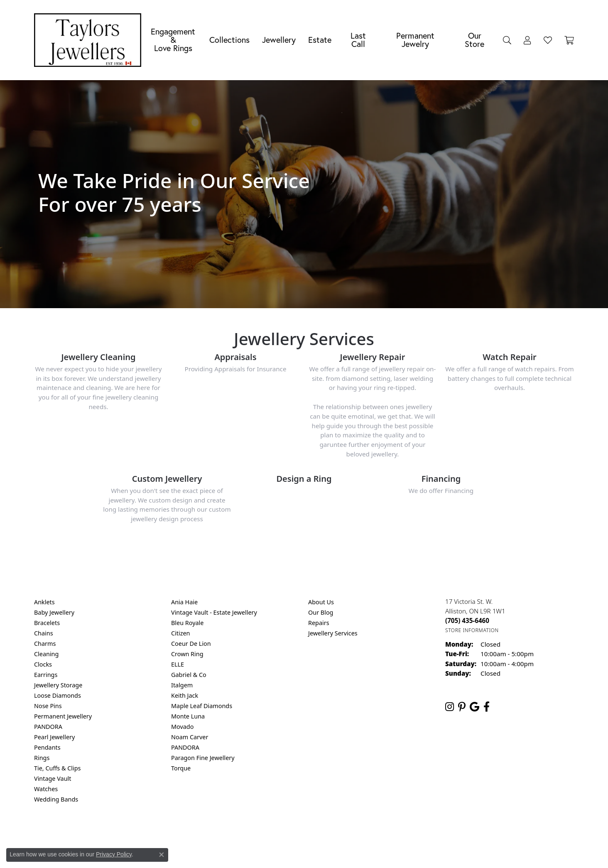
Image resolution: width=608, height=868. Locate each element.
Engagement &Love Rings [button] (173, 40)
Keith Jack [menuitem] (185, 695)
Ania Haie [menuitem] (184, 602)
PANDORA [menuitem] (48, 727)
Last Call (358, 40)
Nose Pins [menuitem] (48, 706)
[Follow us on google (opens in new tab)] (474, 707)
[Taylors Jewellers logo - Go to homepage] (90, 40)
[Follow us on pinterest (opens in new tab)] (462, 707)
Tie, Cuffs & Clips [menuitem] (58, 768)
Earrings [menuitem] (46, 675)
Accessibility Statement (374, 833)
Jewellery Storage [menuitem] (58, 685)
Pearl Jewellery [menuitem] (54, 737)
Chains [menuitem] (44, 633)
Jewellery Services (333, 633)
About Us (321, 602)
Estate (320, 40)
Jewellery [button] (279, 40)
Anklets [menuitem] (44, 602)
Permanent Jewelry (415, 40)
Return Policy (221, 833)
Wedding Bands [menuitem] (56, 799)
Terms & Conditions (313, 833)
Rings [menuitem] (42, 758)
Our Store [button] (474, 40)
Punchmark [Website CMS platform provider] (319, 860)
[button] (507, 40)
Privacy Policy (263, 833)
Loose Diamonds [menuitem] (58, 695)
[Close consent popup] (162, 855)
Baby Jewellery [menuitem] (54, 612)
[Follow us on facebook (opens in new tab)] (487, 707)
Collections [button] (229, 40)
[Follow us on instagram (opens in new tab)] (450, 707)
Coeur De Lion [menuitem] (191, 644)
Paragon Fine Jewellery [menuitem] (203, 758)
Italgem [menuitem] (182, 685)
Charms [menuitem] (45, 644)
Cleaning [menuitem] (46, 654)
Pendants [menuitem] (47, 747)
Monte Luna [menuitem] (188, 716)
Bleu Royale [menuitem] (187, 623)
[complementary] (548, 822)
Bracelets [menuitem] (47, 623)
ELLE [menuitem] (178, 664)
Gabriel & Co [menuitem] (189, 675)
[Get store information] (472, 630)
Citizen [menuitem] (181, 633)
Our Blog (321, 612)
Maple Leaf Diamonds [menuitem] (202, 706)
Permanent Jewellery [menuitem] (63, 716)
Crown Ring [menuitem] (187, 654)
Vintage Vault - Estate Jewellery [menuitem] (214, 612)
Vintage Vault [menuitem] (53, 779)
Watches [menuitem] (46, 789)
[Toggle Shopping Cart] (569, 40)
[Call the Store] (467, 620)
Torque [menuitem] (181, 768)
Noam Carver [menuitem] (190, 737)
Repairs (319, 623)
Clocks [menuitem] (43, 664)
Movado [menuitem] (182, 727)
